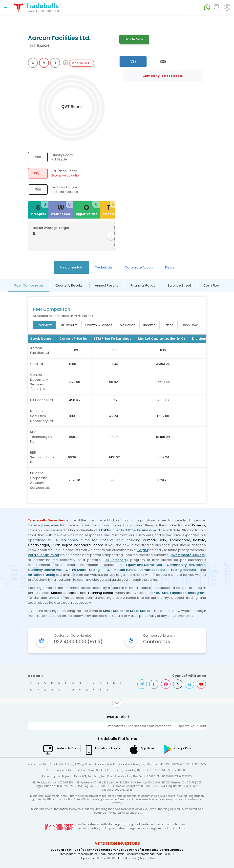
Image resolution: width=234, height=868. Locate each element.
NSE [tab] (133, 61)
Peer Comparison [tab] (29, 285)
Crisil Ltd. (37, 364)
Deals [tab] (170, 267)
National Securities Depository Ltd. (42, 416)
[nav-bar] (7, 7)
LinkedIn (55, 598)
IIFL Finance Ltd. (42, 400)
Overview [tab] (44, 325)
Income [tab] (149, 325)
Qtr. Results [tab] (68, 325)
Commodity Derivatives (186, 565)
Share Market (114, 611)
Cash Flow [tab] (212, 285)
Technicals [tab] (104, 267)
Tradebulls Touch (107, 748)
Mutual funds (124, 570)
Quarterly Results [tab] (69, 285)
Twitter (34, 598)
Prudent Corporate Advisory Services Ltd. (40, 480)
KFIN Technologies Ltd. (41, 437)
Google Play (183, 748)
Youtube (201, 684)
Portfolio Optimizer (44, 555)
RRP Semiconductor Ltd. (43, 457)
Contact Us (157, 642)
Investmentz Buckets (188, 555)
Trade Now (134, 39)
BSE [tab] (163, 61)
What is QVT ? (82, 63)
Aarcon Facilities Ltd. (40, 350)
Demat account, (153, 570)
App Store (147, 748)
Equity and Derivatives (144, 565)
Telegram (142, 684)
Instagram (197, 593)
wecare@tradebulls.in (142, 858)
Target (143, 550)
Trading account (183, 570)
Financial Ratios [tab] (143, 285)
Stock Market (141, 611)
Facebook (178, 593)
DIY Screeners (116, 560)
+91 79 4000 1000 (106, 858)
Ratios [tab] (169, 325)
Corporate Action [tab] (139, 267)
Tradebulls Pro (65, 748)
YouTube (161, 593)
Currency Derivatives (45, 570)
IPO (106, 570)
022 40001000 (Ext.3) (78, 642)
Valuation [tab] (128, 325)
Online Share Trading (83, 570)
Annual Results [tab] (106, 285)
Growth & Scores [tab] (99, 325)
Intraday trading (42, 575)
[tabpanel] (117, 391)
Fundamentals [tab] (71, 267)
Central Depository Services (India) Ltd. (39, 382)
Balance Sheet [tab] (179, 285)
